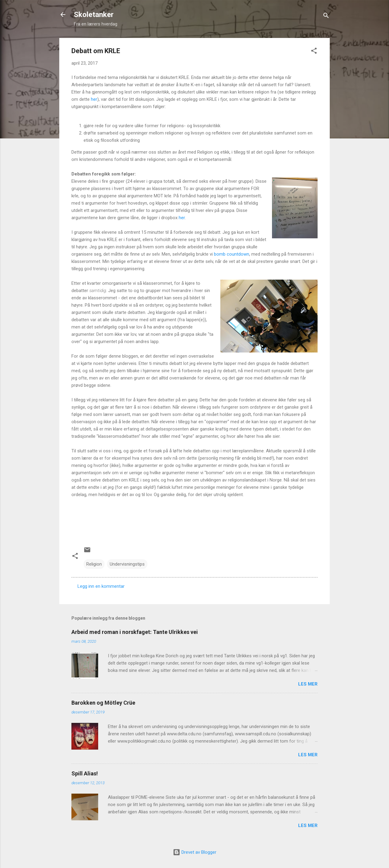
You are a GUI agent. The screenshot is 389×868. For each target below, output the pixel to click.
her (94, 99)
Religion (94, 564)
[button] (314, 52)
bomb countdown (232, 254)
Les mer (308, 684)
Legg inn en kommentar (101, 586)
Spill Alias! (85, 773)
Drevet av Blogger (195, 852)
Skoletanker (94, 15)
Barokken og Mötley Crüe (103, 703)
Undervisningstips (127, 564)
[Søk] (326, 17)
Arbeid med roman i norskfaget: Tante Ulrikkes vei (135, 632)
